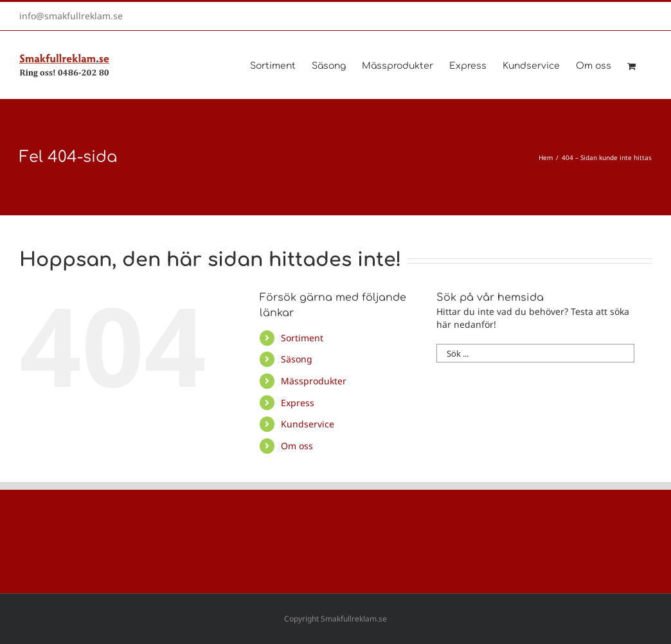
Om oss (297, 446)
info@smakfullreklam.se (71, 16)
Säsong (297, 359)
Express (298, 403)
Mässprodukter (314, 381)
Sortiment (302, 338)
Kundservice (308, 424)
